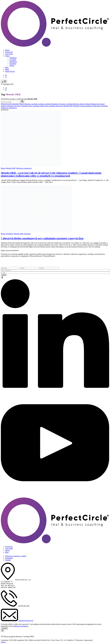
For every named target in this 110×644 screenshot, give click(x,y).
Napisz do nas (10, 71)
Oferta (7, 56)
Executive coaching (66, 104)
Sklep (7, 69)
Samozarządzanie (86, 106)
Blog (7, 67)
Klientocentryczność (98, 104)
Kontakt (8, 560)
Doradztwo (13, 62)
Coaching (13, 60)
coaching (41, 104)
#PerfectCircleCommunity (10, 104)
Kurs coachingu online (36, 106)
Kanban (88, 104)
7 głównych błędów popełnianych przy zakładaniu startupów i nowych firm (42, 238)
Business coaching (31, 104)
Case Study (9, 54)
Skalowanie (97, 106)
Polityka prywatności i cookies (16, 556)
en (6, 75)
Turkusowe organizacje (9, 108)
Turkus (12, 66)
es (6, 77)
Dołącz (3, 642)
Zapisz (4, 275)
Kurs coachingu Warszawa (54, 106)
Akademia (13, 58)
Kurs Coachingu (23, 106)
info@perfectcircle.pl (26, 621)
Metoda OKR (68, 106)
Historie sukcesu (79, 104)
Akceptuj (4, 628)
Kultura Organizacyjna (9, 106)
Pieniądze (76, 106)
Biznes (22, 104)
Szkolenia (13, 64)
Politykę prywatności (21, 626)
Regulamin (9, 558)
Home (7, 50)
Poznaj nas (9, 52)
